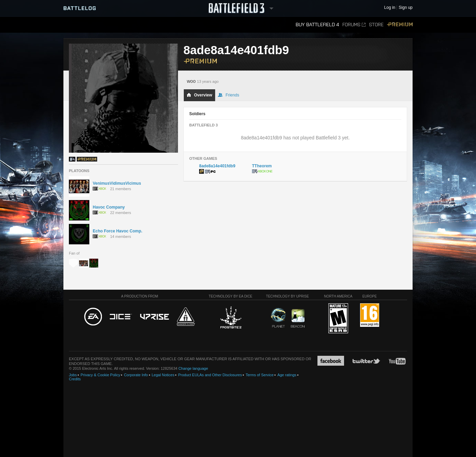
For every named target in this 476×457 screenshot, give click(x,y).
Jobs (73, 375)
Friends (228, 95)
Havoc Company (109, 207)
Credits (75, 379)
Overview (199, 95)
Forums (354, 25)
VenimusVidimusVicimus (117, 183)
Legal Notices (163, 375)
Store (376, 25)
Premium (400, 25)
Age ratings (287, 375)
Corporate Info (136, 375)
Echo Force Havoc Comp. (117, 231)
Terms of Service (259, 375)
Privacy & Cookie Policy (100, 375)
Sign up (406, 8)
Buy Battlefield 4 (317, 25)
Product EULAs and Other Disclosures (210, 375)
